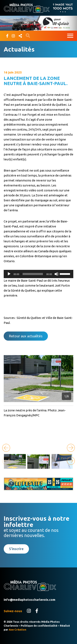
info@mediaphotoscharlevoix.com (29, 600)
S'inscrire (16, 549)
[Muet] (56, 274)
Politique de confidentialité (39, 626)
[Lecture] (9, 274)
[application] (38, 274)
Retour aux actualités (26, 336)
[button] (71, 448)
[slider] (33, 274)
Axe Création (18, 630)
